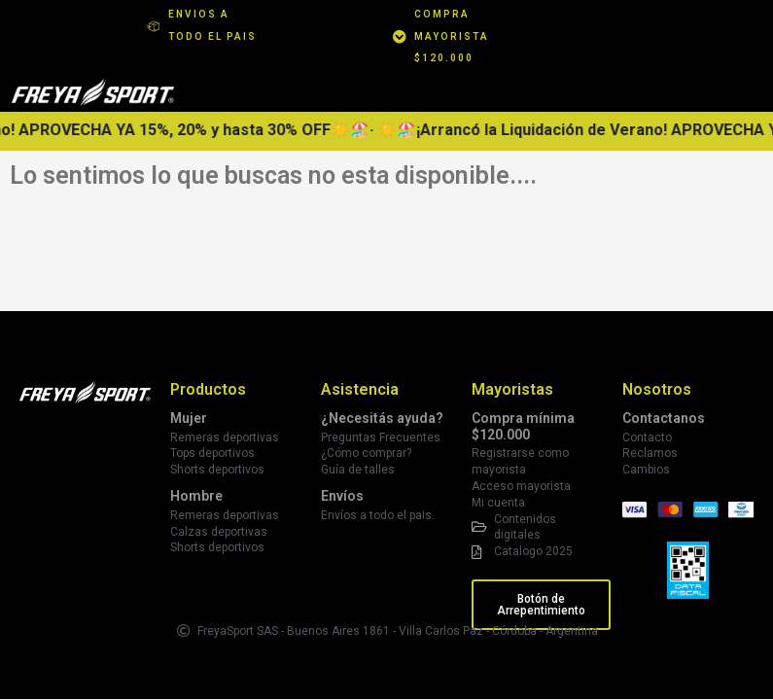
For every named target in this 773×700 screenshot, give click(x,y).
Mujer (189, 418)
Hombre (196, 496)
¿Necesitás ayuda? (382, 418)
